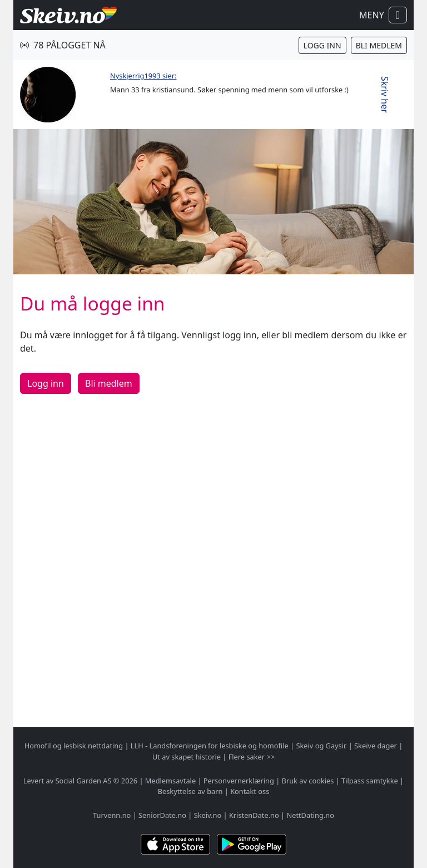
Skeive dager (376, 746)
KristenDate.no (254, 815)
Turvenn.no (112, 815)
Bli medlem (379, 45)
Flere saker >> (252, 757)
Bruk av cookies (308, 781)
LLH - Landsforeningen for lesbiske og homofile (210, 746)
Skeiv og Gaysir (321, 746)
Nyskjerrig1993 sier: (143, 76)
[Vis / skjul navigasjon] (398, 15)
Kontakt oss (250, 791)
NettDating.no (310, 815)
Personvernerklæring (239, 781)
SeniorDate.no (162, 815)
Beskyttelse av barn (190, 791)
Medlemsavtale (170, 781)
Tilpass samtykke (370, 781)
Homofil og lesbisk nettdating (74, 746)
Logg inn (322, 45)
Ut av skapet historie (187, 757)
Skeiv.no (208, 815)
